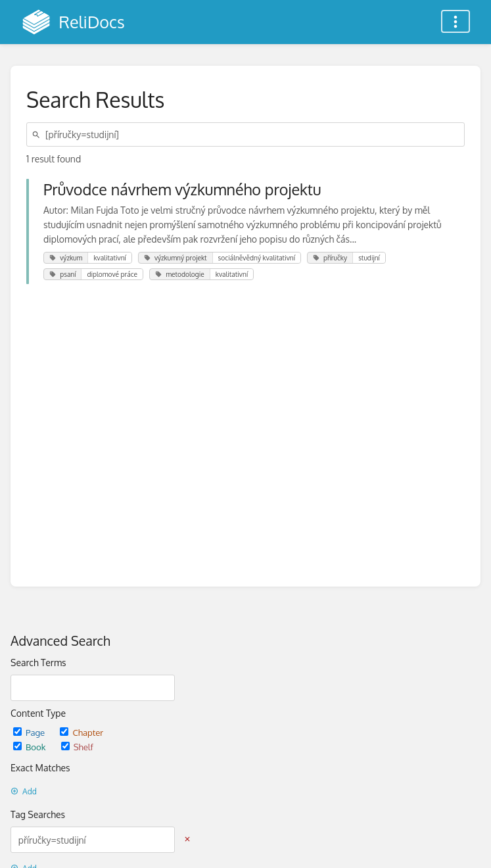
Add (24, 791)
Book (31, 747)
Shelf (77, 747)
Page (30, 732)
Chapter (82, 732)
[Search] (38, 134)
